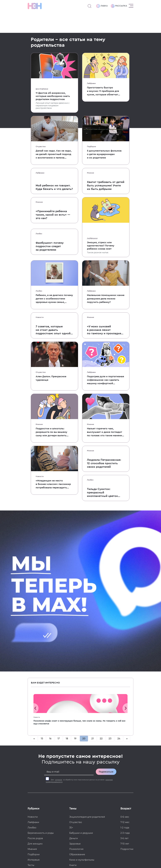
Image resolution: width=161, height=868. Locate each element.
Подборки (91, 146)
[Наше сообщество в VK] (125, 744)
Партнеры (34, 710)
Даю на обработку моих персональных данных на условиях (79, 620)
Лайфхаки (91, 83)
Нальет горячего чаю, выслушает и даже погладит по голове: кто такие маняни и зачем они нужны (105, 432)
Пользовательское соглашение (43, 847)
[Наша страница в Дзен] (106, 752)
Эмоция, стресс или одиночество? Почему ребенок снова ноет (101, 246)
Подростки (127, 688)
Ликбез (39, 234)
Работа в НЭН (36, 761)
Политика (33, 793)
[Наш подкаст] (106, 759)
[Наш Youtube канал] (125, 752)
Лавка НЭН (34, 766)
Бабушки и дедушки (81, 672)
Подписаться (106, 611)
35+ (71, 667)
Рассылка (119, 6)
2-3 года (125, 672)
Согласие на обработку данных (80, 847)
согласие (58, 619)
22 (101, 578)
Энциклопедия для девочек (85, 720)
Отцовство (41, 146)
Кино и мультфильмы (82, 699)
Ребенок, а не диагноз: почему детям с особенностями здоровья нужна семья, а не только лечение (54, 299)
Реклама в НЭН (37, 750)
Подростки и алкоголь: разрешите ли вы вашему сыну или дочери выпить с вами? (51, 432)
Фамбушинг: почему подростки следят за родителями (50, 246)
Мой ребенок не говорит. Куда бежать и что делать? (54, 187)
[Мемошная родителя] (118, 744)
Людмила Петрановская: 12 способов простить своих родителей (104, 463)
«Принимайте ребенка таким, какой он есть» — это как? (53, 215)
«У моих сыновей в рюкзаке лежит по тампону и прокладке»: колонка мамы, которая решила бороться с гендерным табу (105, 330)
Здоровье (75, 683)
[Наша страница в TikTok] (112, 752)
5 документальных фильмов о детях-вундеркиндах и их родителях (104, 154)
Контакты (33, 777)
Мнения (90, 173)
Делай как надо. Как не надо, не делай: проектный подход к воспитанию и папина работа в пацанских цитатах (54, 154)
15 (42, 578)
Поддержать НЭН (38, 771)
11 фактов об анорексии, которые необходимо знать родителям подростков (53, 96)
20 (84, 578)
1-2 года (125, 667)
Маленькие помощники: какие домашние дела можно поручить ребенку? (106, 299)
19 (75, 578)
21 (93, 578)
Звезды (74, 710)
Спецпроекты (36, 755)
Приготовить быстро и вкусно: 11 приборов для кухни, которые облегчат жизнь (103, 91)
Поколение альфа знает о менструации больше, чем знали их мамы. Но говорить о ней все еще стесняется (79, 561)
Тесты (31, 704)
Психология (76, 688)
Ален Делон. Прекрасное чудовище (51, 378)
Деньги (74, 677)
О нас (31, 744)
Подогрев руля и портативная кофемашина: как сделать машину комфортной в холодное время (106, 380)
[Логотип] (35, 6)
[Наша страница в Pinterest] (118, 752)
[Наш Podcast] (131, 752)
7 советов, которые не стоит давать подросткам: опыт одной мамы (53, 330)
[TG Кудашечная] (112, 744)
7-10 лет (125, 683)
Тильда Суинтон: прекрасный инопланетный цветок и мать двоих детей (102, 493)
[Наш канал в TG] (106, 744)
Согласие (33, 787)
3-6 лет (124, 677)
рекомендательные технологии (107, 859)
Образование (77, 693)
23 (110, 578)
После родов (35, 677)
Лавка (102, 6)
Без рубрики (42, 89)
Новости (40, 317)
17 (59, 578)
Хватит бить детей (80, 726)
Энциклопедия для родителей (87, 656)
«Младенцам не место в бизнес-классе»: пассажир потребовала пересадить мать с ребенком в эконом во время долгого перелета (53, 484)
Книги (73, 704)
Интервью (34, 699)
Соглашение (35, 782)
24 (119, 578)
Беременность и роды (41, 672)
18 (67, 578)
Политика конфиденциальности (117, 847)
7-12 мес (125, 661)
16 (50, 578)
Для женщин (35, 683)
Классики (75, 715)
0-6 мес (125, 656)
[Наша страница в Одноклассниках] (131, 744)
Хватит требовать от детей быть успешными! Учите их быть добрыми (106, 185)
